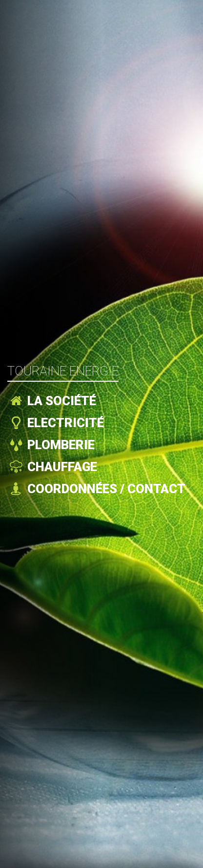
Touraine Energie (63, 371)
